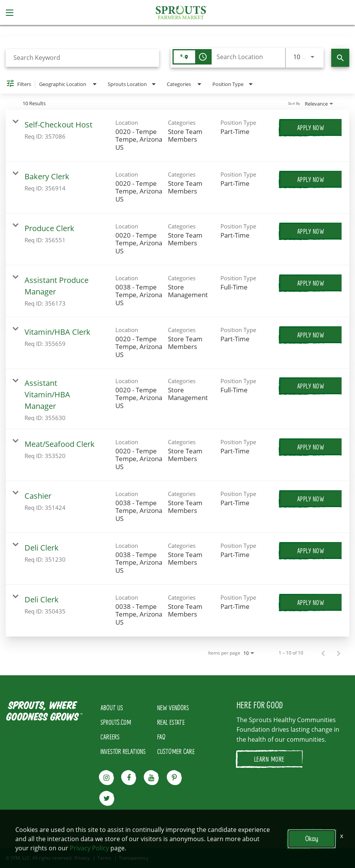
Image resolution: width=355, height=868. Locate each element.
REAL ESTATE (171, 722)
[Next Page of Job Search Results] (339, 653)
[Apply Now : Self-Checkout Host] (311, 127)
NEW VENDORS (173, 708)
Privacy (82, 858)
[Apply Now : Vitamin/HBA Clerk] (311, 335)
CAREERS (110, 737)
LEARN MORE (269, 759)
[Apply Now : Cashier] (311, 499)
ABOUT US (112, 708)
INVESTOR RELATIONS (123, 751)
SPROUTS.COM (116, 722)
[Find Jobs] (340, 58)
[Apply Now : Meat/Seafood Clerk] (311, 447)
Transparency (134, 858)
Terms (104, 858)
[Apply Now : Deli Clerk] (311, 551)
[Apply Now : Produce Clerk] (311, 231)
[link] (177, 136)
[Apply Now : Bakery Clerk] (311, 179)
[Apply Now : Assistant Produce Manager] (311, 283)
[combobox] (82, 58)
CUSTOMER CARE (176, 751)
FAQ (161, 737)
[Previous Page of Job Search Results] (323, 653)
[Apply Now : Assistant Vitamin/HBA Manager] (311, 386)
